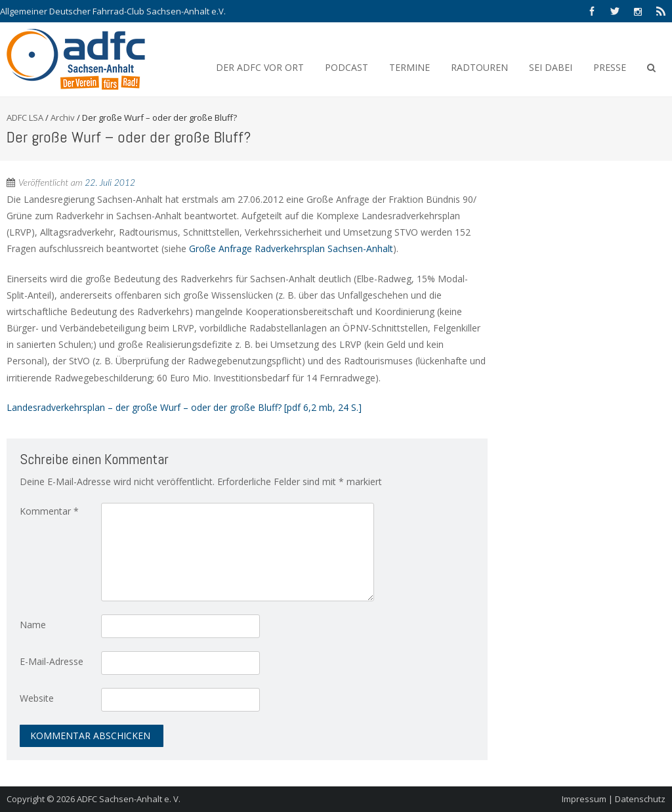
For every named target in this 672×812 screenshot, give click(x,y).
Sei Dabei (551, 67)
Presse (610, 67)
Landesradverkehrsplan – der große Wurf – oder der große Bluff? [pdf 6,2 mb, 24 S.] (184, 407)
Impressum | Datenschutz (614, 799)
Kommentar (49, 511)
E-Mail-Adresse (52, 661)
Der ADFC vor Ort (260, 67)
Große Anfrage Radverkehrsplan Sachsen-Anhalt (291, 248)
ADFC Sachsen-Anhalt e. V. (129, 799)
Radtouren (479, 67)
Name (33, 625)
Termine (409, 67)
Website (37, 698)
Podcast (346, 67)
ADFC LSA (25, 118)
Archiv (63, 118)
